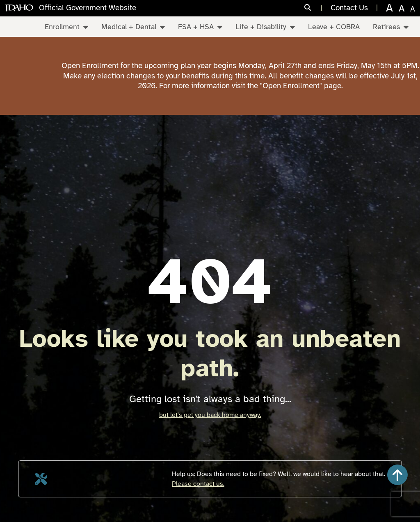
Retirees (391, 27)
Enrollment (66, 27)
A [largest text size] (389, 8)
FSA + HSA (200, 27)
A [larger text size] (402, 8)
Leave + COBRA (334, 27)
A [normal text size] (413, 9)
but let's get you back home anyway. (210, 415)
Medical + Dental (133, 27)
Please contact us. (198, 484)
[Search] (313, 8)
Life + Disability (265, 27)
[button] (397, 475)
